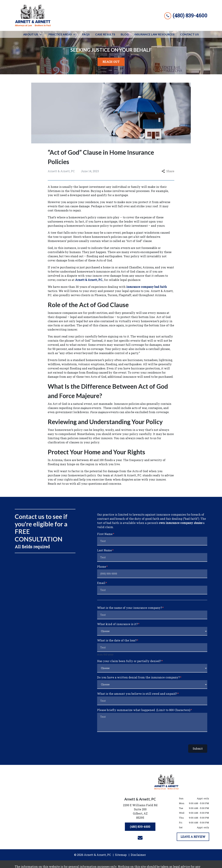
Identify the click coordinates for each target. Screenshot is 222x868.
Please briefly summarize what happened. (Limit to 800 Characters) (144, 710)
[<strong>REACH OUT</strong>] (111, 62)
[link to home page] (33, 15)
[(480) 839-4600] (140, 827)
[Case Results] (105, 34)
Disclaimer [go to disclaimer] (138, 855)
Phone (102, 567)
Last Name (104, 550)
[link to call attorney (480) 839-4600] (186, 15)
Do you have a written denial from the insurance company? (138, 677)
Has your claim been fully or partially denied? (129, 661)
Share (168, 171)
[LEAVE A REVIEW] (193, 837)
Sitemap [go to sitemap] (121, 855)
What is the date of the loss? (117, 640)
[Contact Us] (189, 34)
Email (101, 583)
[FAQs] (86, 34)
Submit (198, 748)
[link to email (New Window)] (140, 838)
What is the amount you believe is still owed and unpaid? (137, 694)
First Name (105, 534)
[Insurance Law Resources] (154, 34)
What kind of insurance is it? (117, 624)
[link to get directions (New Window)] (140, 812)
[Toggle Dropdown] (42, 34)
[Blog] (125, 34)
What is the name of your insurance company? (130, 608)
